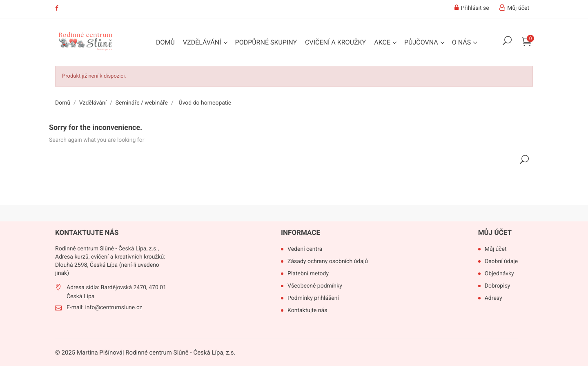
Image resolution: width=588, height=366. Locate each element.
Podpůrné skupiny (266, 42)
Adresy (493, 298)
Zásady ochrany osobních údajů (328, 261)
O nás (462, 42)
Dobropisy (498, 286)
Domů (165, 42)
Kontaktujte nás (307, 310)
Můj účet (495, 233)
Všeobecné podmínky (315, 286)
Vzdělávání (203, 42)
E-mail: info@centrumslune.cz (104, 308)
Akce (383, 42)
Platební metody (308, 274)
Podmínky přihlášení (313, 298)
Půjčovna (422, 42)
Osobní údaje (501, 261)
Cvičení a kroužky (335, 42)
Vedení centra (305, 249)
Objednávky (499, 274)
